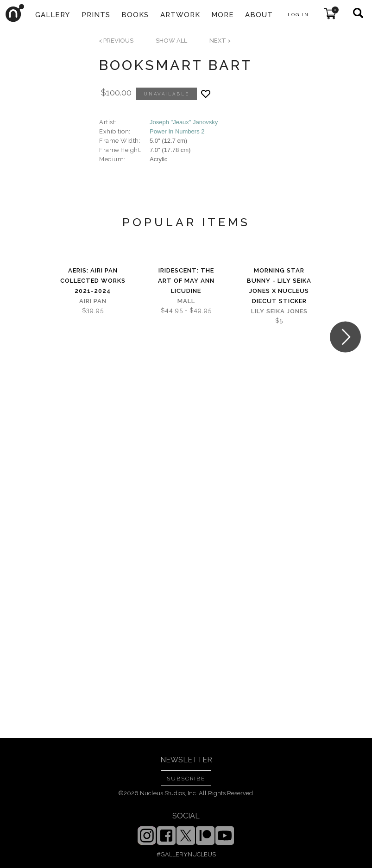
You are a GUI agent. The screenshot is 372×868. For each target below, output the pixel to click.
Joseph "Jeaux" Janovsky (184, 122)
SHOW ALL (171, 41)
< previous (116, 41)
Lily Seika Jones (279, 311)
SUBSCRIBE (186, 779)
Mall (186, 301)
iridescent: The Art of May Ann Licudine (186, 281)
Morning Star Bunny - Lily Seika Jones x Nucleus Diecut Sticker (279, 286)
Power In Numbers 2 (177, 131)
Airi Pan (93, 301)
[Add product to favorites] (206, 94)
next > (220, 41)
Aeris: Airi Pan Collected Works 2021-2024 (93, 281)
